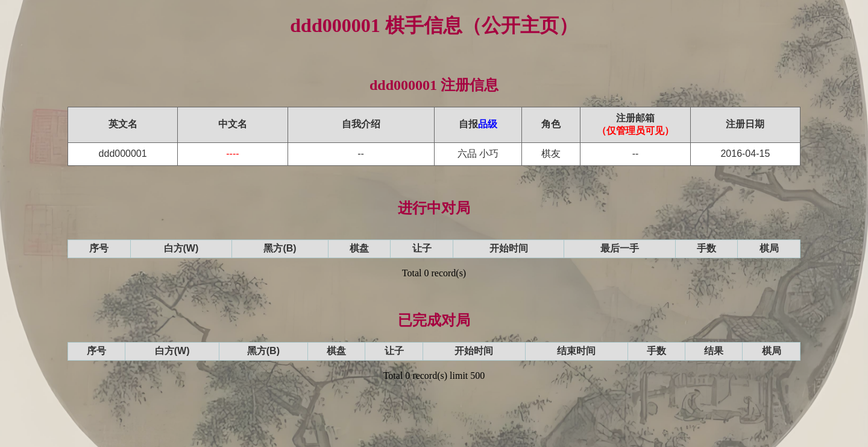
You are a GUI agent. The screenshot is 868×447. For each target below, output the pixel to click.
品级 (488, 124)
